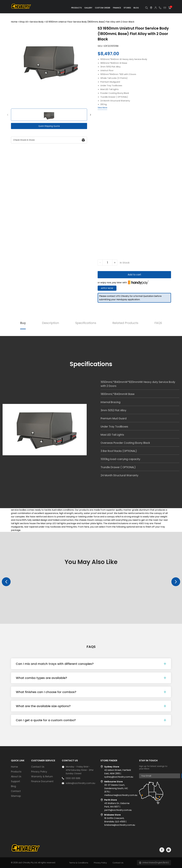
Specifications (86, 323)
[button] (8, 115)
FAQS (158, 323)
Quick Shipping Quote (49, 126)
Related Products (125, 323)
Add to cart (134, 275)
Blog (136, 8)
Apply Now (107, 288)
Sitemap (16, 796)
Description (51, 323)
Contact (16, 791)
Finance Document (42, 781)
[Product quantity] (107, 263)
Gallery (88, 8)
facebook (162, 850)
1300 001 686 (73, 778)
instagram (169, 850)
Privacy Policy (39, 772)
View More (102, 108)
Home (14, 22)
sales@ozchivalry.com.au (80, 783)
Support (16, 781)
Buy (23, 323)
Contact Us (38, 767)
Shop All (24, 22)
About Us (16, 777)
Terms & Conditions (79, 863)
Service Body (37, 22)
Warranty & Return (42, 777)
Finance (117, 8)
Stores (127, 8)
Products (76, 8)
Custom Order (103, 8)
